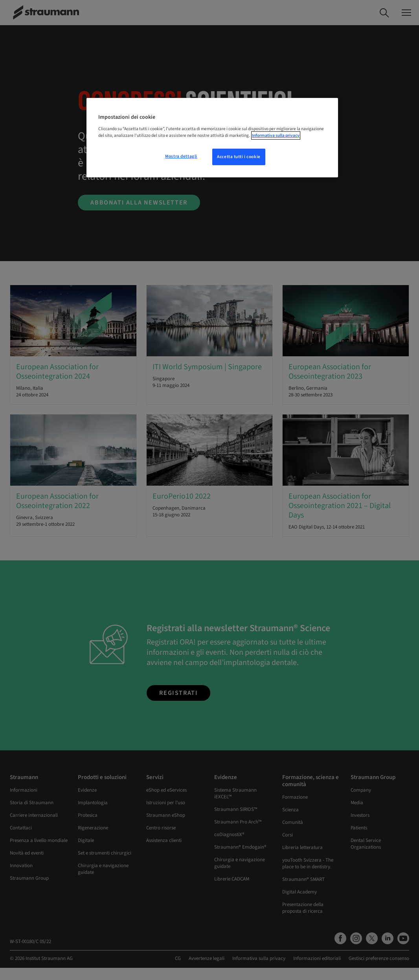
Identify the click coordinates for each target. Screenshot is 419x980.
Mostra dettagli (181, 156)
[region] (212, 138)
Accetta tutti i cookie (239, 157)
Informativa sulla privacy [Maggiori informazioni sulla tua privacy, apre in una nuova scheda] (276, 135)
